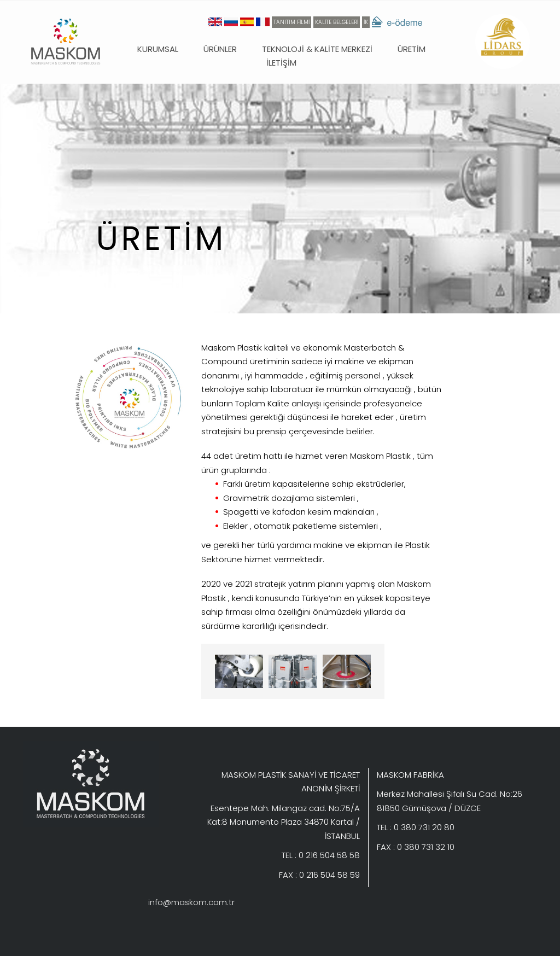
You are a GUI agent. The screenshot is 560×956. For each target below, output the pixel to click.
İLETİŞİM (281, 63)
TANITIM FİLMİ (291, 22)
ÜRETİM (412, 49)
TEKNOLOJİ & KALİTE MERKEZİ (317, 49)
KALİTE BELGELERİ (337, 22)
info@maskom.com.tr (191, 902)
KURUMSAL (158, 49)
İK (366, 22)
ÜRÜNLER (220, 49)
